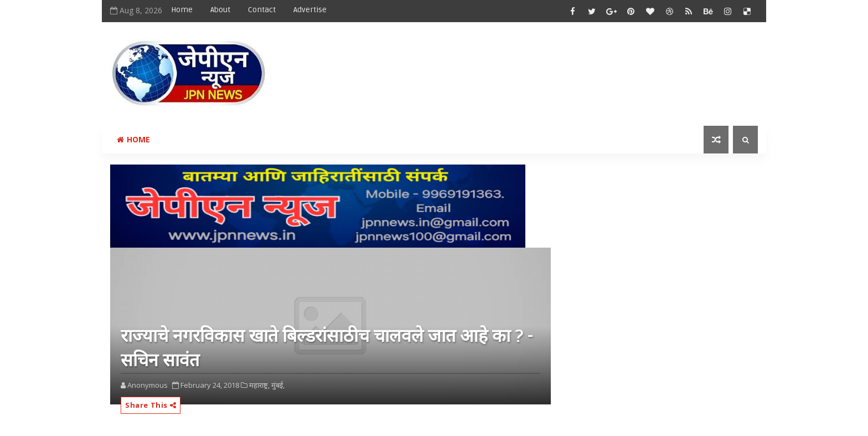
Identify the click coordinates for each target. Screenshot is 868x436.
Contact (262, 10)
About (220, 10)
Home (182, 10)
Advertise (310, 10)
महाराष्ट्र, (259, 385)
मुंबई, (278, 385)
